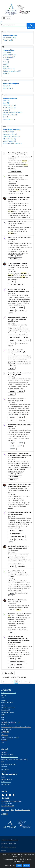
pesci (12, 446)
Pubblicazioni (10, 105)
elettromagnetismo (18, 662)
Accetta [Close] (27, 866)
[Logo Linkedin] (13, 795)
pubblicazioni (9, 55)
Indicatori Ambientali (9, 693)
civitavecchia (15, 259)
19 (27, 682)
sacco (12, 420)
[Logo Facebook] (3, 795)
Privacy (3, 851)
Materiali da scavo (7, 754)
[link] (1, 22)
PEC (3, 810)
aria (11, 256)
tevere (12, 449)
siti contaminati (16, 285)
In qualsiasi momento (12, 129)
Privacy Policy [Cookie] (10, 866)
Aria (3, 698)
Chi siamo (5, 735)
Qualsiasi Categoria (11, 84)
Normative (8, 88)
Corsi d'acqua (9, 108)
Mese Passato (10, 139)
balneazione (9, 69)
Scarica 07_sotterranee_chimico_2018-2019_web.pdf (18, 180)
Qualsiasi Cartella (10, 98)
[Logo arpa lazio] (11, 9)
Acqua (7, 110)
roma (12, 311)
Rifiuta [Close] (19, 866)
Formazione (5, 769)
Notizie (7, 86)
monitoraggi (9, 57)
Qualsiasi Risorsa (10, 35)
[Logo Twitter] (7, 795)
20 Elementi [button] (9, 674)
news (19, 256)
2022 (6, 59)
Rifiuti (3, 705)
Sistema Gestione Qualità (10, 737)
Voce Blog (8, 40)
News (3, 777)
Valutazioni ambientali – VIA (11, 722)
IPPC (3, 715)
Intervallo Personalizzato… (13, 143)
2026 (11, 540)
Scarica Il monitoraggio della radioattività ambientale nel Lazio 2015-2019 (19, 490)
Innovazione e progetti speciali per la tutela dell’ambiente (16, 728)
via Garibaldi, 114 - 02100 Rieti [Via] (11, 801)
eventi (19, 665)
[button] (6, 18)
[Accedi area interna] (5, 814)
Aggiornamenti (7, 779)
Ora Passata (9, 132)
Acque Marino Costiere (13, 112)
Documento (9, 38)
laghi (12, 343)
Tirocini (4, 772)
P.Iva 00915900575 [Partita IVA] (8, 806)
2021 (6, 64)
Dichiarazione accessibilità (9, 847)
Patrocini (4, 767)
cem (19, 659)
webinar (13, 480)
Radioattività (6, 710)
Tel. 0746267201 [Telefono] (7, 804)
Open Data (5, 725)
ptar (6, 66)
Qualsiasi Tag (9, 50)
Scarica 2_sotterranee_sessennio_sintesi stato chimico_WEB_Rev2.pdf (18, 204)
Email (7, 810)
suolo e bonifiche (17, 537)
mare (6, 73)
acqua (7, 52)
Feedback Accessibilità (23, 810)
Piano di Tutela (10, 115)
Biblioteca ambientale (9, 764)
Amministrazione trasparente (10, 840)
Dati (6, 101)
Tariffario (4, 752)
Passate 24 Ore (10, 134)
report (13, 531)
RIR (3, 720)
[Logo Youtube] (10, 795)
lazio (6, 62)
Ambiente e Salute (8, 712)
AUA (3, 717)
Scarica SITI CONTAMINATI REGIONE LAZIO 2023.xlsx (18, 267)
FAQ (3, 762)
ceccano (22, 420)
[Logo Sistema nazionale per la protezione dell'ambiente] (24, 9)
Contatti (4, 740)
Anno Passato (10, 141)
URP (3, 742)
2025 (27, 340)
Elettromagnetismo (8, 708)
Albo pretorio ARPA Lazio (9, 843)
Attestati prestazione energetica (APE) (14, 759)
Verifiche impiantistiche (9, 757)
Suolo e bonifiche (7, 703)
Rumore (4, 700)
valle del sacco (16, 534)
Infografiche (5, 784)
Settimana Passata (11, 137)
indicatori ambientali (12, 71)
